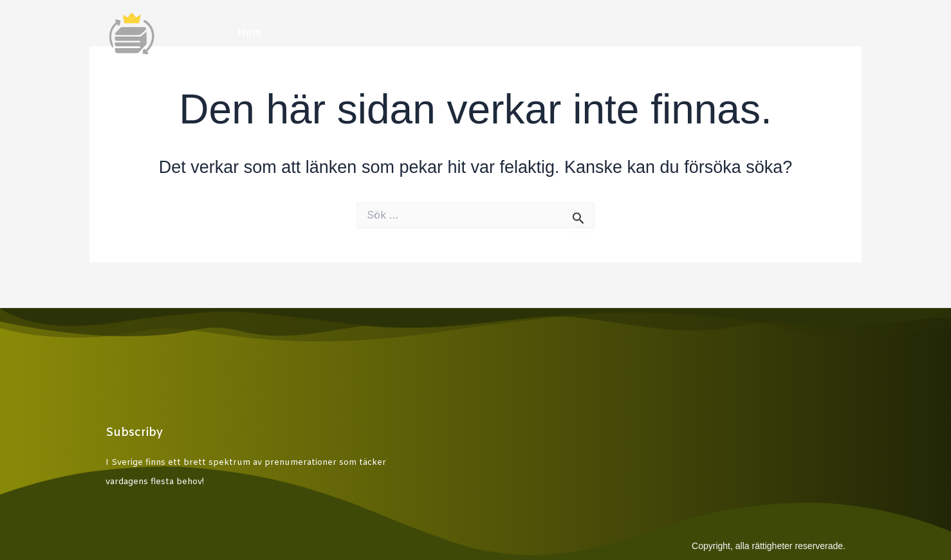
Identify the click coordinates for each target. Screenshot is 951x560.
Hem (250, 33)
